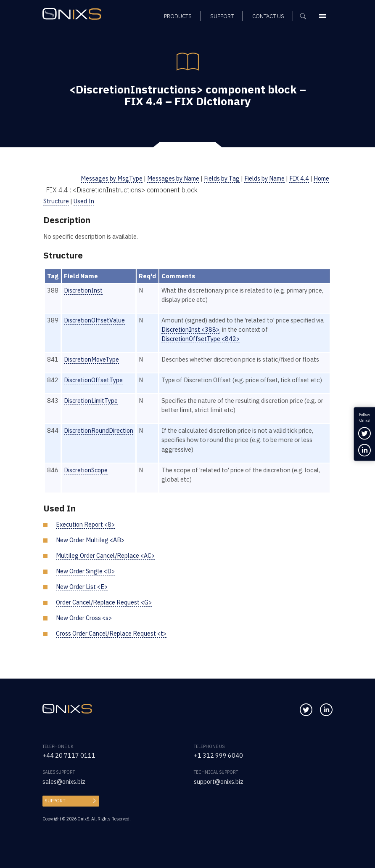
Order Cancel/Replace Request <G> (104, 602)
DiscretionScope (87, 470)
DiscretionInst (84, 290)
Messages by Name (169, 178)
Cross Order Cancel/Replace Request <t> (112, 633)
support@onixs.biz (219, 781)
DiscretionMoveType (92, 359)
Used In (85, 201)
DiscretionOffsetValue (95, 320)
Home (321, 178)
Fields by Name (262, 178)
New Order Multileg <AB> (90, 540)
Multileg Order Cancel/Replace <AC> (106, 555)
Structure (57, 201)
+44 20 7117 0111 (69, 755)
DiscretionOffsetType (94, 380)
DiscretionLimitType (92, 401)
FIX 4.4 (298, 178)
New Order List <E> (82, 587)
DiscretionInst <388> (193, 329)
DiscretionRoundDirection (100, 430)
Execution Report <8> (86, 524)
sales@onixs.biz (64, 781)
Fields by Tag (219, 178)
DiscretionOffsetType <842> (203, 339)
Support (54, 801)
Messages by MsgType (107, 178)
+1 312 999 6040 (218, 755)
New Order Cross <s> (84, 618)
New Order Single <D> (86, 571)
